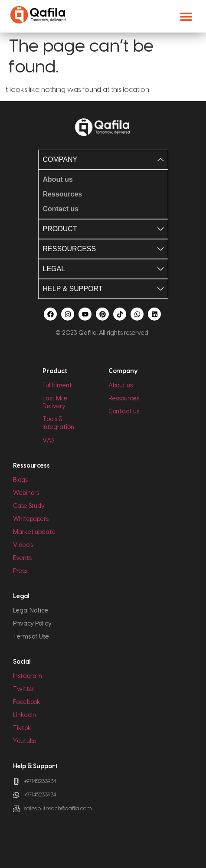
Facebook (27, 702)
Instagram (28, 676)
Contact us (124, 412)
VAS (48, 441)
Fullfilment (57, 386)
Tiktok (22, 728)
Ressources (124, 399)
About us (121, 386)
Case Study (29, 506)
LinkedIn (25, 715)
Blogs (20, 480)
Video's (23, 545)
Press (20, 571)
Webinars (26, 493)
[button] (186, 16)
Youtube (25, 741)
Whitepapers (31, 519)
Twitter (24, 689)
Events (22, 558)
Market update (34, 532)
